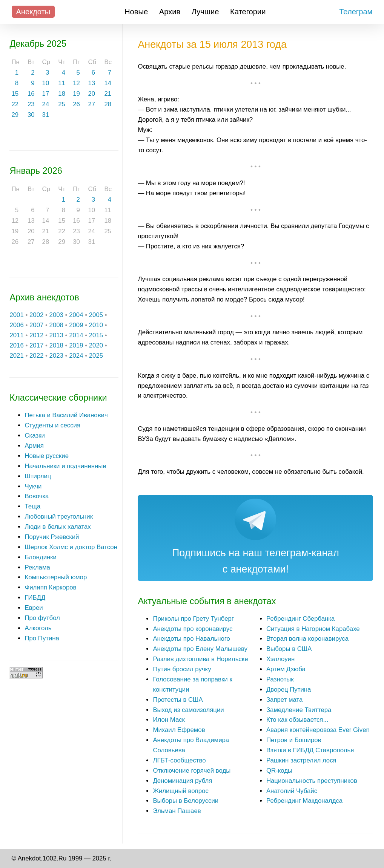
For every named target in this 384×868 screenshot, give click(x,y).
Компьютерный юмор (56, 577)
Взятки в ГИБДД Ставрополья (310, 750)
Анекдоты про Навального (191, 639)
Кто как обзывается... (297, 720)
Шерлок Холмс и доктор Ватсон (71, 547)
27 (91, 104)
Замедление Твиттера (299, 710)
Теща (32, 506)
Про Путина (42, 638)
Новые (136, 12)
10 (46, 83)
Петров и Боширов (294, 740)
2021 (16, 356)
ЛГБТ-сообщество (179, 760)
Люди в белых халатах (58, 527)
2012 (36, 335)
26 (76, 104)
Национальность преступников (312, 781)
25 (62, 104)
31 (46, 115)
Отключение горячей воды (192, 771)
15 (15, 94)
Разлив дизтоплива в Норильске (200, 659)
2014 (76, 335)
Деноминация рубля (182, 781)
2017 (36, 345)
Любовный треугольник (59, 517)
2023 (56, 356)
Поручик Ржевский (52, 537)
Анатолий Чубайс (292, 791)
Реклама (37, 567)
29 (15, 115)
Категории (248, 12)
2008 (56, 325)
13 (91, 83)
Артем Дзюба (286, 669)
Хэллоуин (280, 659)
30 (31, 115)
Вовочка (37, 496)
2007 (36, 325)
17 (46, 94)
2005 (96, 315)
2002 (36, 315)
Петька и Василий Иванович (66, 415)
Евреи (34, 608)
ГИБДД (35, 598)
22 (15, 104)
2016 (16, 345)
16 (31, 94)
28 (108, 104)
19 (76, 94)
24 (46, 104)
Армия (34, 446)
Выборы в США (289, 649)
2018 (56, 345)
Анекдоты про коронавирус (193, 629)
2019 (76, 345)
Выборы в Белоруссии (186, 801)
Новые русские (47, 456)
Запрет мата (284, 700)
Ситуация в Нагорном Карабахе (313, 629)
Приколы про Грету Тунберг (193, 619)
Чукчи (33, 486)
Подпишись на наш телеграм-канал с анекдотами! (256, 561)
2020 (96, 345)
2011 (16, 335)
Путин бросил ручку (182, 669)
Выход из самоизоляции (188, 710)
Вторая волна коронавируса (307, 639)
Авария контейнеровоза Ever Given (318, 730)
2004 (76, 315)
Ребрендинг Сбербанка (300, 619)
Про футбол (42, 618)
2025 (96, 356)
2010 (96, 325)
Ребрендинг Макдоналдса (304, 801)
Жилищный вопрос (180, 791)
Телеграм (356, 12)
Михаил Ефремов (179, 730)
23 (31, 104)
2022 (36, 356)
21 (108, 94)
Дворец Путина (289, 690)
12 (76, 83)
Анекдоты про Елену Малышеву (200, 649)
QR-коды (279, 771)
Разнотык (280, 679)
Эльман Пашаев (177, 811)
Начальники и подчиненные (65, 466)
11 (62, 83)
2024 (76, 356)
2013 (56, 335)
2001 (16, 315)
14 (108, 83)
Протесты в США (178, 700)
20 (91, 94)
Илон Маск (169, 720)
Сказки (35, 436)
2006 (16, 325)
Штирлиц (38, 476)
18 (62, 94)
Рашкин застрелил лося (301, 760)
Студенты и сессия (52, 425)
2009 (76, 325)
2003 (56, 315)
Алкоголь (38, 628)
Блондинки (41, 557)
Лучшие (205, 12)
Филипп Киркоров (50, 587)
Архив (170, 12)
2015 (96, 335)
